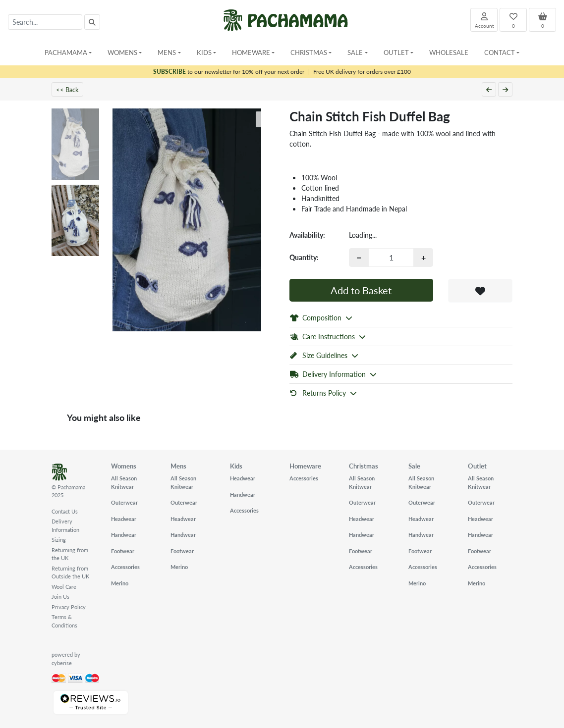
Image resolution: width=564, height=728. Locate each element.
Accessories (125, 567)
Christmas (364, 466)
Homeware (305, 466)
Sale (414, 466)
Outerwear (124, 502)
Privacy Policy (69, 607)
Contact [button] (500, 52)
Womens (124, 466)
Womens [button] (122, 52)
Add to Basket (361, 290)
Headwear (124, 519)
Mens (178, 466)
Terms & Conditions (64, 621)
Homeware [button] (251, 52)
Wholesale (449, 52)
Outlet (477, 466)
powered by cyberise (66, 659)
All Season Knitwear (124, 482)
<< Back (67, 89)
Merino (120, 583)
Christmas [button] (309, 52)
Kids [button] (204, 52)
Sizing (59, 540)
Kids (236, 466)
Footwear (123, 551)
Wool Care (64, 587)
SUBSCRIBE (169, 72)
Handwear (124, 535)
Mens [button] (167, 52)
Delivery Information (65, 525)
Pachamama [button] (66, 52)
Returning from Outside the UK (70, 572)
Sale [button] (355, 52)
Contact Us (65, 511)
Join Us (60, 597)
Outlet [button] (396, 52)
